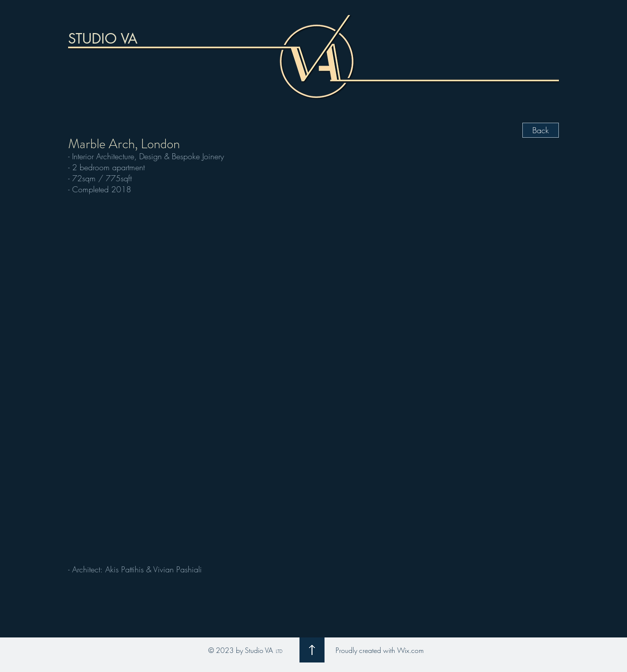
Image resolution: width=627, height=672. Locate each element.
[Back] (541, 130)
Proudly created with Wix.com (380, 650)
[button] (313, 378)
